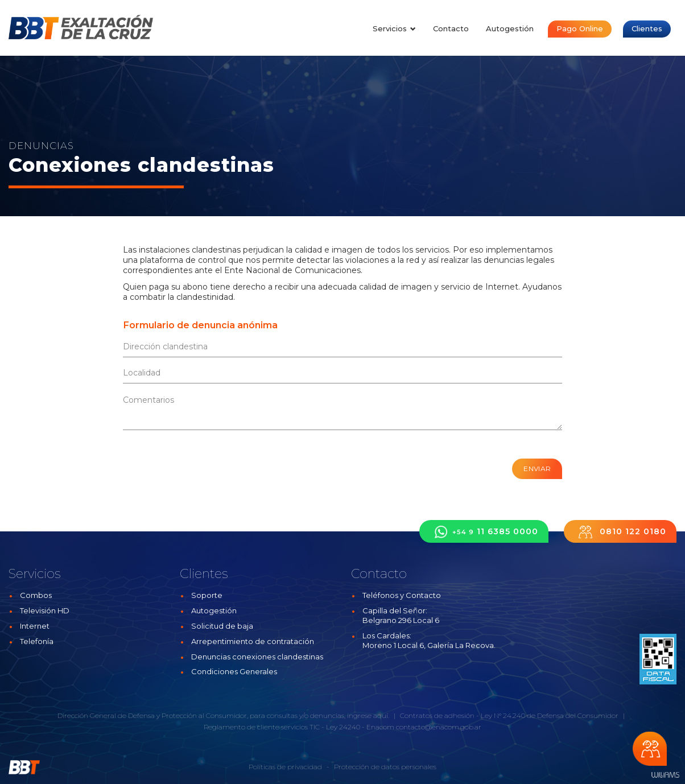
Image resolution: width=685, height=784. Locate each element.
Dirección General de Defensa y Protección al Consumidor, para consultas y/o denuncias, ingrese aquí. (223, 715)
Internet (35, 626)
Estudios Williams (665, 775)
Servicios (394, 28)
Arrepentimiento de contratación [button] (253, 641)
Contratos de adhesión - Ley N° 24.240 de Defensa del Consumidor (509, 715)
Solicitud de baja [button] (222, 626)
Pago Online (580, 28)
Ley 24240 (343, 727)
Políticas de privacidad (285, 767)
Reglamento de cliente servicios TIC (262, 727)
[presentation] (192, 465)
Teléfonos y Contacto (402, 595)
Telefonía (37, 641)
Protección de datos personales (385, 767)
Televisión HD (45, 610)
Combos (36, 595)
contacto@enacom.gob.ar (439, 727)
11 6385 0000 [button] (484, 532)
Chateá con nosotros (650, 749)
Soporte (207, 595)
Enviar (537, 469)
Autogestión (510, 28)
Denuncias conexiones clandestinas (257, 657)
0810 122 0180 (620, 532)
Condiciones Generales (234, 671)
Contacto (451, 28)
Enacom (380, 727)
